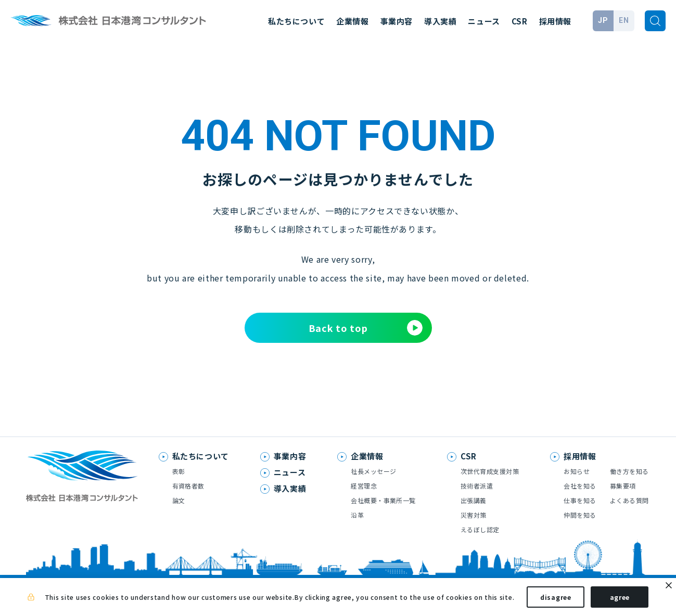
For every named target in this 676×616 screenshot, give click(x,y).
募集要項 (623, 486)
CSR (520, 21)
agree (620, 600)
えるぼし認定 (480, 529)
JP (603, 20)
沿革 (357, 515)
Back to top (366, 328)
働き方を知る (629, 471)
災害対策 (474, 515)
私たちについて (296, 21)
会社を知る (580, 486)
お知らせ (577, 471)
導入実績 (440, 21)
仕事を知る (580, 500)
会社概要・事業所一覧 (383, 500)
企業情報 (352, 21)
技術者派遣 (477, 486)
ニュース (484, 21)
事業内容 (397, 21)
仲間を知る (580, 515)
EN (624, 20)
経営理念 (364, 486)
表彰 (179, 471)
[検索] (655, 21)
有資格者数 (188, 486)
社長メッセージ (373, 471)
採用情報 (555, 21)
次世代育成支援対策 (490, 471)
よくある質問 (629, 500)
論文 (179, 500)
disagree (556, 600)
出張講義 (474, 500)
